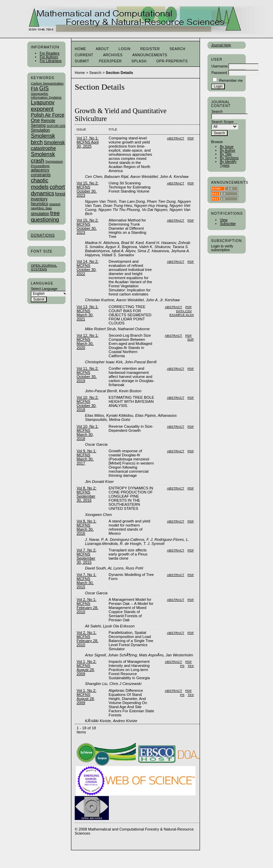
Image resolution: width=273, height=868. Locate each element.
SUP (191, 339)
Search (177, 49)
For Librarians (51, 61)
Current (84, 55)
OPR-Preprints (172, 61)
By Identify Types (228, 164)
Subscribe (228, 224)
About (102, 49)
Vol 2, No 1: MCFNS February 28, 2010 (88, 606)
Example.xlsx (182, 315)
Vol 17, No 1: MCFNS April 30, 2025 (88, 142)
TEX (191, 666)
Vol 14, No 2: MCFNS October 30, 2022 (88, 268)
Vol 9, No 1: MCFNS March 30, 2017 (87, 457)
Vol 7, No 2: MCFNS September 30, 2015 (87, 556)
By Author (227, 150)
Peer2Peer (110, 61)
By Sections (229, 158)
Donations (43, 235)
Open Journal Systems (44, 267)
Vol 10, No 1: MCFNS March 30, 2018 (88, 432)
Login (125, 49)
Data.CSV (184, 311)
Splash (139, 61)
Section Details (119, 73)
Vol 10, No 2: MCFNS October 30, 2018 (88, 403)
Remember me (231, 81)
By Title (226, 154)
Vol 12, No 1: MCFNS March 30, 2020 (88, 341)
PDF (191, 138)
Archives (113, 55)
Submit (82, 61)
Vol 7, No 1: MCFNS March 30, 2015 (87, 581)
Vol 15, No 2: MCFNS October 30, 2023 (88, 189)
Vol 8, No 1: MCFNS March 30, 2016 (87, 527)
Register (150, 49)
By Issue (227, 147)
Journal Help (221, 45)
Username (219, 66)
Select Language (44, 289)
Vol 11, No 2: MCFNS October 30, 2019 (88, 375)
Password (219, 73)
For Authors (49, 57)
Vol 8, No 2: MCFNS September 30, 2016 (87, 494)
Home (80, 49)
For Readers (49, 53)
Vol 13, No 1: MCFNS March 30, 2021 (88, 313)
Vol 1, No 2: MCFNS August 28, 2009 (87, 668)
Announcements (150, 55)
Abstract (176, 138)
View (224, 220)
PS (182, 666)
